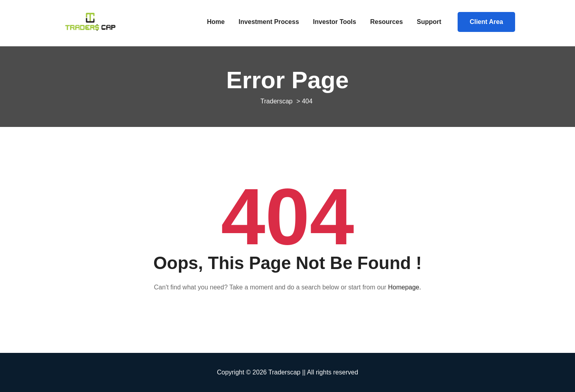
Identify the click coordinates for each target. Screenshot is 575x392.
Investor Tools (335, 22)
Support (429, 22)
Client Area (486, 22)
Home (216, 22)
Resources (387, 22)
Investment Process (269, 22)
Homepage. (405, 287)
